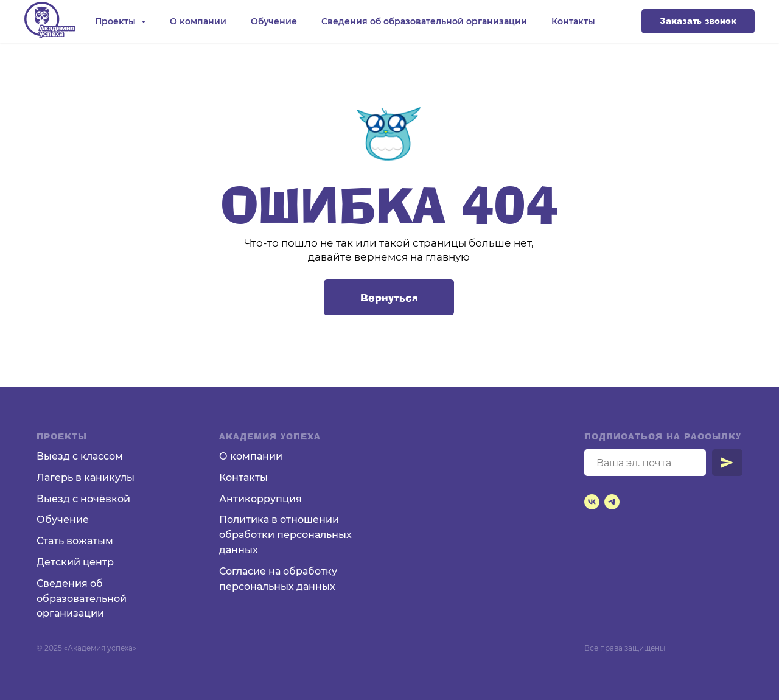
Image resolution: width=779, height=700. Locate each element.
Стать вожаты (71, 541)
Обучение (274, 21)
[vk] (592, 502)
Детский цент (72, 562)
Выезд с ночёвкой (83, 499)
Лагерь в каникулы (86, 478)
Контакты (573, 21)
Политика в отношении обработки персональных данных (285, 535)
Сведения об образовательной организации (424, 21)
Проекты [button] (117, 21)
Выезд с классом (80, 456)
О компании (198, 21)
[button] (698, 21)
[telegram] (612, 502)
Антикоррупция (260, 499)
